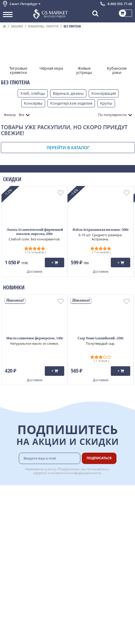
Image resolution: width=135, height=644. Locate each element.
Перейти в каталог (68, 148)
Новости (11, 520)
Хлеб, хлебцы (33, 93)
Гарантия (89, 513)
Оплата (87, 500)
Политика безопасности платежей (35, 547)
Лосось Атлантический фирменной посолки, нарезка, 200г (35, 232)
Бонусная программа (100, 507)
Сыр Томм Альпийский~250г (101, 339)
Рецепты (88, 520)
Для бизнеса (92, 553)
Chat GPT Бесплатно (68, 570)
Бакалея (17, 26)
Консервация (104, 93)
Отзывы (10, 560)
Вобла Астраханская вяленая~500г (101, 230)
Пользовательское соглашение (32, 533)
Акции (9, 527)
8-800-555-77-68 (120, 4)
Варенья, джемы (68, 93)
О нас (8, 500)
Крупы (106, 103)
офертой (40, 473)
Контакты (12, 507)
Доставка (89, 493)
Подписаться (99, 458)
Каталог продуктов (21, 493)
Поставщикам (93, 547)
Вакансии (89, 560)
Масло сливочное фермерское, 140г (35, 339)
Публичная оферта (20, 553)
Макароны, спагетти (43, 26)
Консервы (33, 103)
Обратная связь (18, 513)
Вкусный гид (92, 527)
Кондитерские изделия (71, 103)
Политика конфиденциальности (33, 540)
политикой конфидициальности (76, 473)
